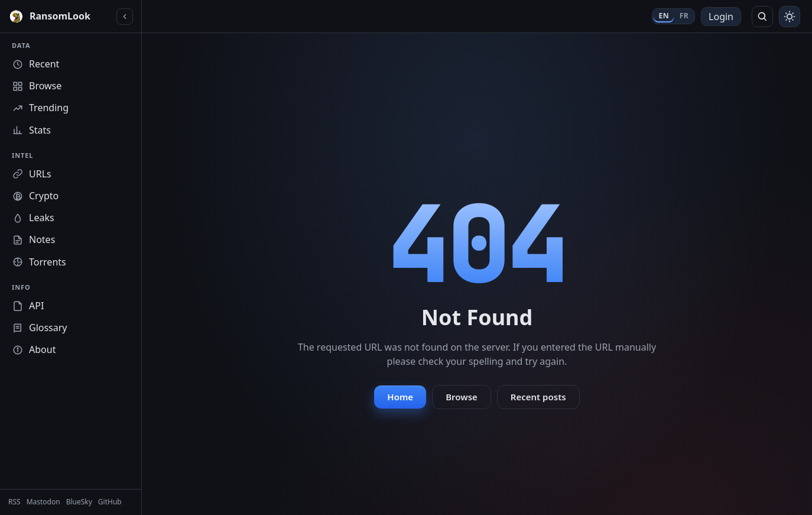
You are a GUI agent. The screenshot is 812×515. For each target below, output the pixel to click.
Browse (462, 397)
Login (721, 17)
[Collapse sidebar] (125, 17)
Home (400, 397)
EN (663, 16)
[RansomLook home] (60, 17)
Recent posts (538, 397)
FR (684, 16)
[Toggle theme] (790, 17)
